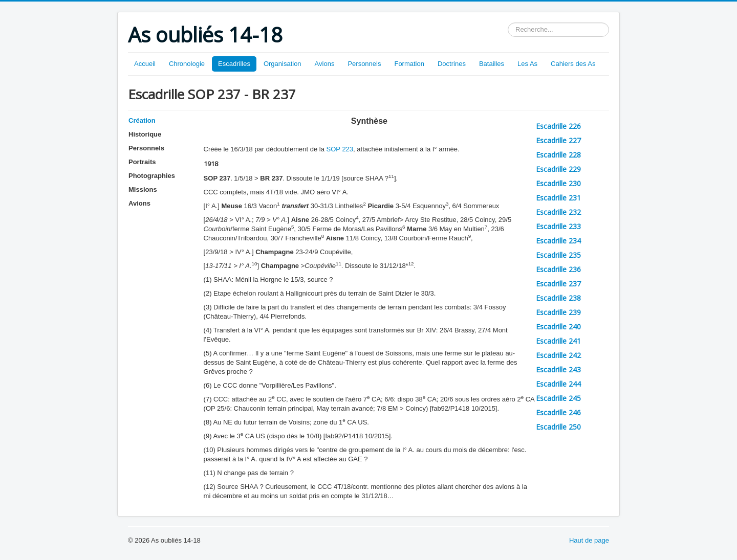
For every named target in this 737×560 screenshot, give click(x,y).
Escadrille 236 (558, 269)
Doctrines (452, 64)
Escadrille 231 (558, 198)
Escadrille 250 (558, 427)
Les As (527, 64)
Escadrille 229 (558, 169)
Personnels (364, 64)
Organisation (283, 64)
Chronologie (187, 64)
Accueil (145, 64)
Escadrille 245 (558, 398)
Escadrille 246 (558, 412)
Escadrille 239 (558, 312)
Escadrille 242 (558, 355)
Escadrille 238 (558, 298)
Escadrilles (234, 64)
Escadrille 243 (558, 369)
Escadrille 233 (558, 226)
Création (142, 120)
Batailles (492, 64)
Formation (409, 64)
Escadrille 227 (558, 140)
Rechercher (508, 23)
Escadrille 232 (558, 212)
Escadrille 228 (558, 155)
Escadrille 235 (558, 255)
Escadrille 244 (558, 384)
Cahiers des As (573, 64)
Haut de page (589, 540)
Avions (325, 64)
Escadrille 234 (558, 241)
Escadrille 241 (558, 341)
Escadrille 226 (558, 126)
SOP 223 (340, 149)
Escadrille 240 (558, 327)
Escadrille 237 (558, 284)
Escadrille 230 (558, 183)
